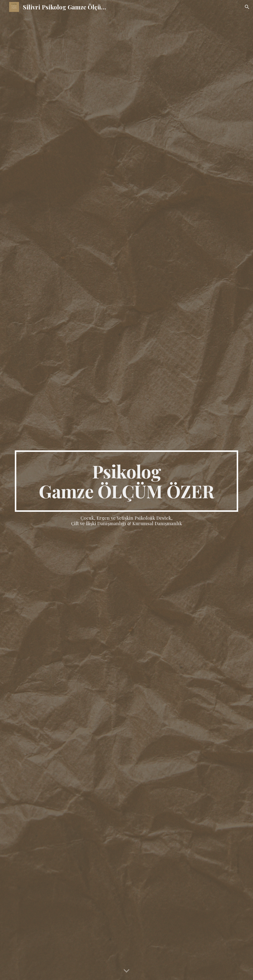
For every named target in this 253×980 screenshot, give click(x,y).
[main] (127, 481)
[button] (247, 7)
